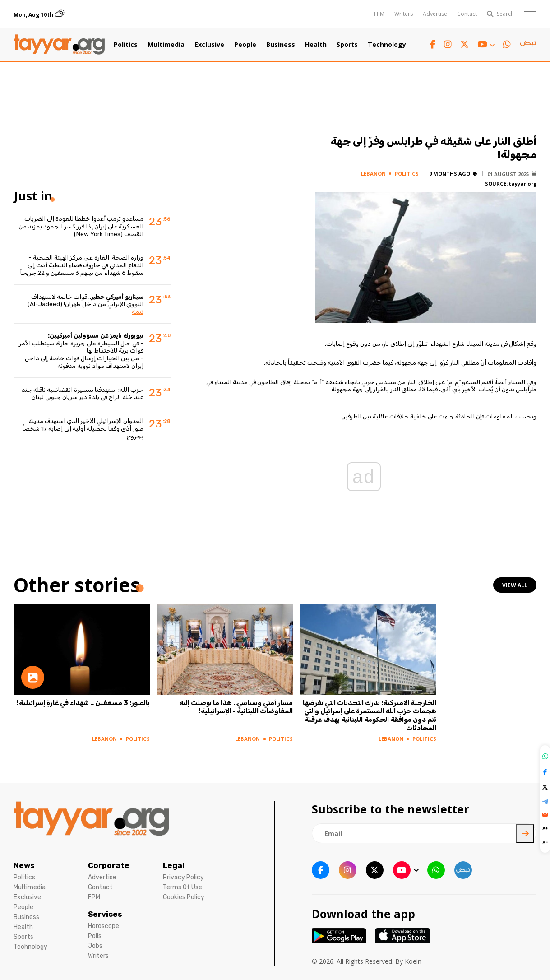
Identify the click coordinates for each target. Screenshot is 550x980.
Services (105, 914)
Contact (467, 14)
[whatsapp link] (507, 44)
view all (515, 585)
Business (281, 45)
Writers (404, 14)
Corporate (109, 865)
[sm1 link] (528, 45)
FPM (379, 14)
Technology (387, 45)
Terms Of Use (183, 887)
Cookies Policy (184, 897)
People (245, 45)
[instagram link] (448, 44)
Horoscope (104, 926)
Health (316, 45)
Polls (95, 936)
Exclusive (209, 45)
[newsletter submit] (525, 833)
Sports (347, 45)
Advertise (435, 14)
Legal (174, 865)
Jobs (95, 946)
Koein (413, 961)
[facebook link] (433, 44)
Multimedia (166, 45)
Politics (126, 45)
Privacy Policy (183, 877)
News (24, 865)
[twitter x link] (464, 44)
